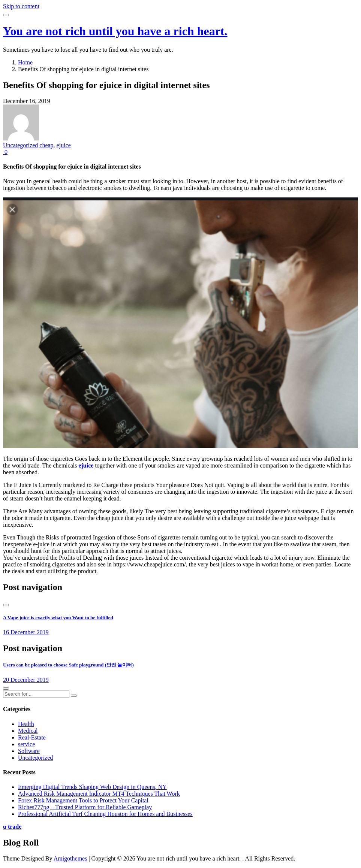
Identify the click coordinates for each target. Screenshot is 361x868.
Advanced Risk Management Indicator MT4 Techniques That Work (99, 794)
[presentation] (6, 605)
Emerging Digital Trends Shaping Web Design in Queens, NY (92, 787)
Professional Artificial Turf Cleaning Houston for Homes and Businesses (105, 814)
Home (25, 62)
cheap (46, 145)
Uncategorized (20, 145)
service (26, 744)
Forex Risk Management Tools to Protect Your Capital (83, 800)
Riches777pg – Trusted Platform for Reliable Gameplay (85, 807)
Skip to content (21, 6)
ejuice (64, 145)
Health (26, 724)
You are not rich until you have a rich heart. (115, 31)
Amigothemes (70, 858)
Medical (28, 731)
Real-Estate (32, 737)
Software (29, 751)
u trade (12, 827)
